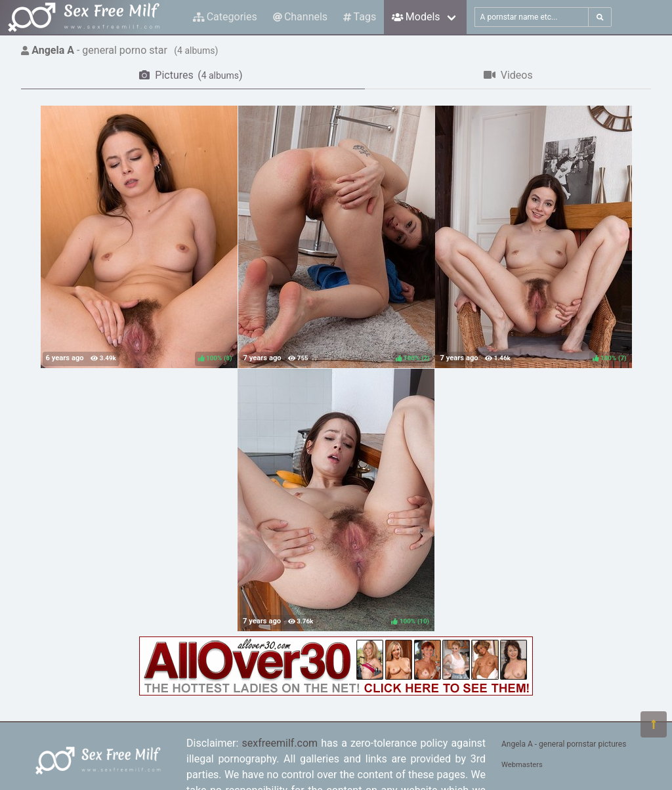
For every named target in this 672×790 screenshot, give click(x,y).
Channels (300, 17)
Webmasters (522, 765)
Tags (360, 17)
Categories (225, 17)
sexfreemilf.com (280, 743)
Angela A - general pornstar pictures (564, 744)
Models (416, 17)
